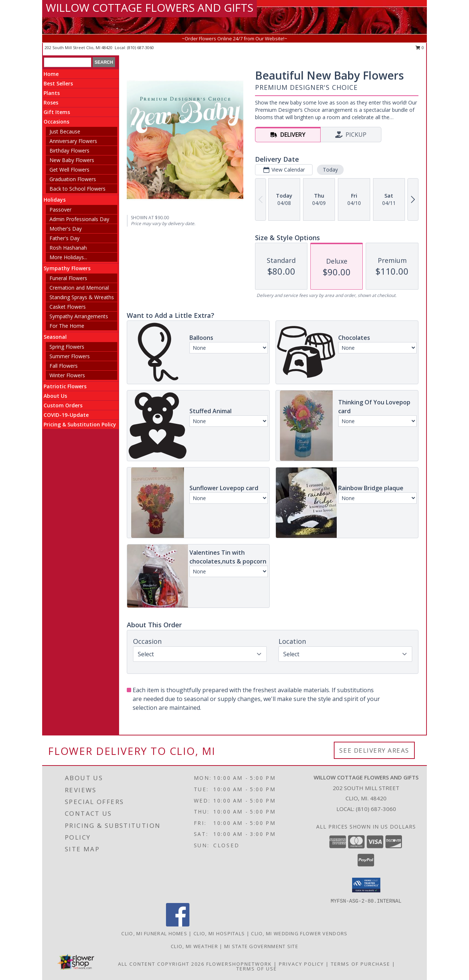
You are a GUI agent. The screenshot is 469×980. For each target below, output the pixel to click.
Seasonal (55, 337)
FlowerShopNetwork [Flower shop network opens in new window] (239, 964)
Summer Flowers (70, 356)
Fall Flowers (64, 366)
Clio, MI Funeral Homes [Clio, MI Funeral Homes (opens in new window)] (154, 933)
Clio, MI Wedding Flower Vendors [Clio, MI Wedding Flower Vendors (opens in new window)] (299, 933)
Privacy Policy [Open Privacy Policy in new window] (301, 964)
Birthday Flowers (69, 151)
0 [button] (420, 47)
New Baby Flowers (72, 160)
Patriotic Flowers (65, 386)
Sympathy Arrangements (79, 316)
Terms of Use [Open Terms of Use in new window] (257, 969)
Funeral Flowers (68, 278)
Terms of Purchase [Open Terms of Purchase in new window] (361, 964)
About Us (55, 396)
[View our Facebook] (178, 924)
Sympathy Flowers (67, 268)
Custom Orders (63, 405)
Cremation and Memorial (79, 288)
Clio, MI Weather (194, 946)
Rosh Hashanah (68, 248)
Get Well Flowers (69, 170)
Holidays (55, 200)
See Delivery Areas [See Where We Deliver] (374, 750)
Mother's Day (66, 229)
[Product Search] (68, 62)
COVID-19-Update (66, 415)
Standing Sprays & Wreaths (82, 297)
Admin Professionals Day (79, 219)
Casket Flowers (68, 307)
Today (330, 170)
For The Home (67, 326)
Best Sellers (58, 83)
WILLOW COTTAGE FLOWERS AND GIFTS (149, 8)
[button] (366, 885)
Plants (52, 93)
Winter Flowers (67, 375)
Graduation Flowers (73, 179)
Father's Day (64, 238)
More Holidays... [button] (68, 257)
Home (51, 74)
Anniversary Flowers (73, 141)
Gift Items (57, 112)
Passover (60, 210)
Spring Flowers (67, 347)
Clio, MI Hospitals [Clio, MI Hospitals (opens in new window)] (219, 933)
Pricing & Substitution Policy (80, 424)
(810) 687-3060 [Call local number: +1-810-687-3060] (141, 47)
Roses (51, 102)
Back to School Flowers (77, 189)
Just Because (65, 131)
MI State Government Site (261, 946)
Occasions (56, 122)
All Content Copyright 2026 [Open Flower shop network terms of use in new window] (161, 964)
